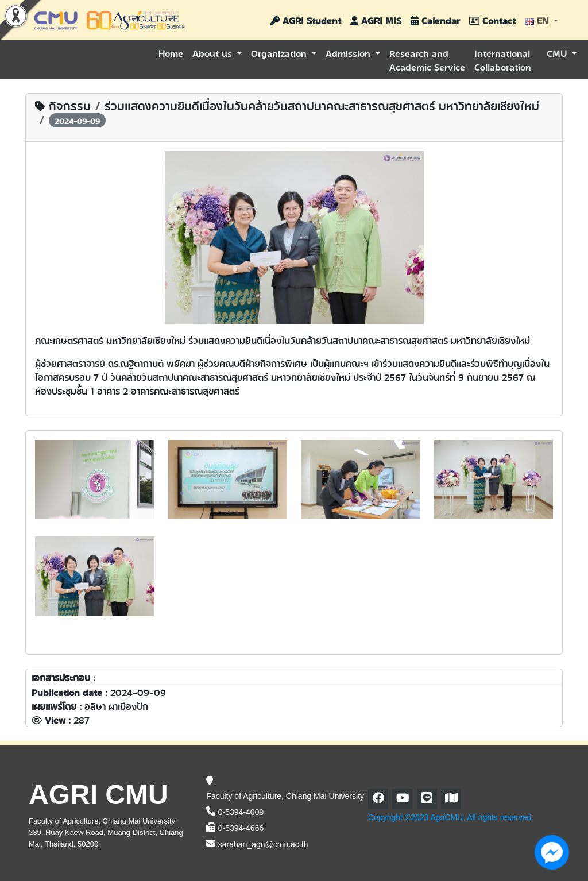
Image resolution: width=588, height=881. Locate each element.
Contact (492, 20)
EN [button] (538, 20)
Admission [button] (349, 53)
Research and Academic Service (427, 59)
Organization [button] (280, 53)
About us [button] (214, 53)
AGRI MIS (376, 20)
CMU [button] (558, 53)
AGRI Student (306, 20)
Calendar (435, 20)
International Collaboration (503, 59)
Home (171, 53)
